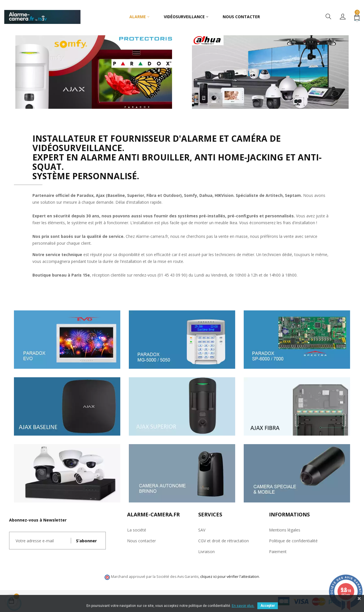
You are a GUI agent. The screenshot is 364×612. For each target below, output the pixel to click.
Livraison (206, 552)
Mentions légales (285, 530)
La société (137, 530)
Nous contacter (141, 541)
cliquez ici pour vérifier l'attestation (230, 577)
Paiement (278, 552)
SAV (202, 530)
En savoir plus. (243, 606)
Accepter (268, 606)
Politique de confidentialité (293, 541)
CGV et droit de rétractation (224, 541)
